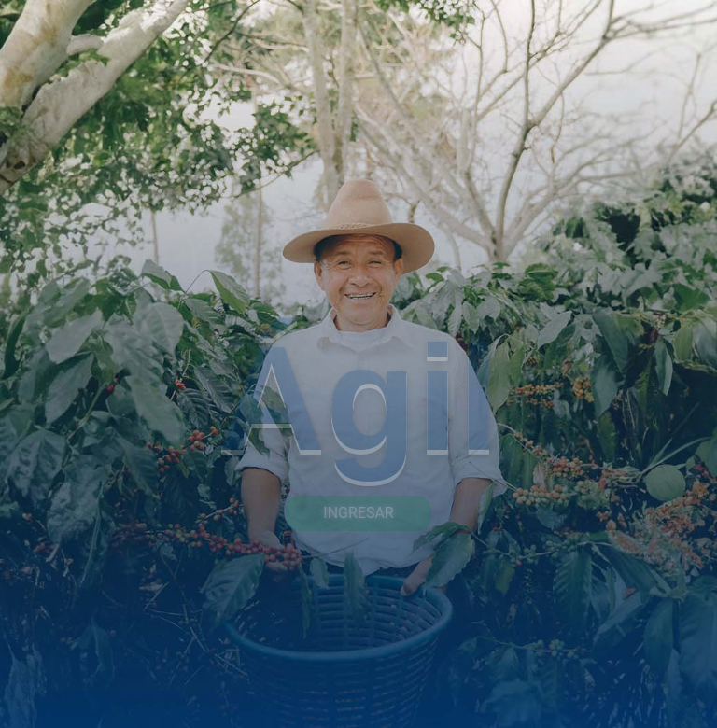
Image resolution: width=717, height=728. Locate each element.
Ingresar (358, 513)
